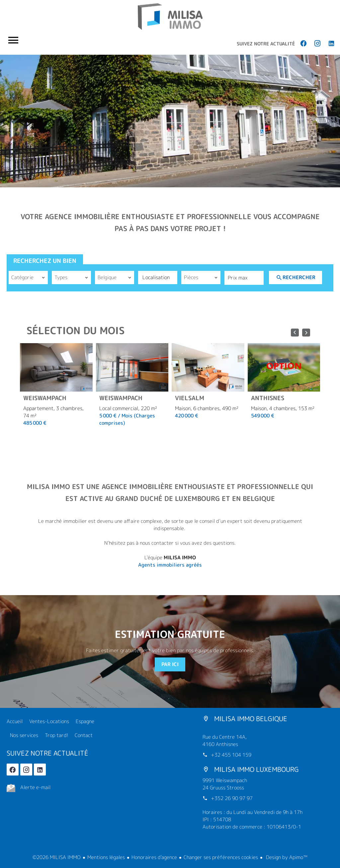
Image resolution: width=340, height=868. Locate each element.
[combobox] (28, 278)
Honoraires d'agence (154, 857)
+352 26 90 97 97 (232, 798)
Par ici (170, 664)
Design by (286, 857)
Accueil (170, 17)
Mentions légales (106, 857)
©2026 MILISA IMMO (57, 857)
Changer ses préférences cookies (221, 857)
